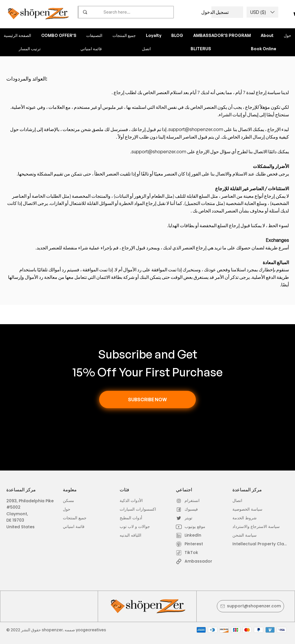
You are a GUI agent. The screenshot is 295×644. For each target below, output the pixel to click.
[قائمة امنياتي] (79, 527)
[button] (262, 12)
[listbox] (262, 12)
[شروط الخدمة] (257, 518)
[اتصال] (249, 501)
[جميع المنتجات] (79, 518)
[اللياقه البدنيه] (136, 535)
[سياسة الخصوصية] (249, 509)
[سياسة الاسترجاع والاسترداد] (258, 527)
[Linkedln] (192, 535)
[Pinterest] (192, 544)
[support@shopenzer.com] (250, 606)
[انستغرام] (192, 501)
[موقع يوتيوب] (192, 527)
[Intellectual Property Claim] (261, 544)
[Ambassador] (202, 561)
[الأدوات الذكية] (136, 501)
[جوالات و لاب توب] (144, 527)
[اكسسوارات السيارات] (143, 509)
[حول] (79, 509)
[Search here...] (137, 12)
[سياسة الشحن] (249, 535)
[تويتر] (192, 518)
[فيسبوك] (192, 509)
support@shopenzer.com (196, 129)
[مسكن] (79, 501)
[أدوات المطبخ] (143, 518)
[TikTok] (192, 553)
